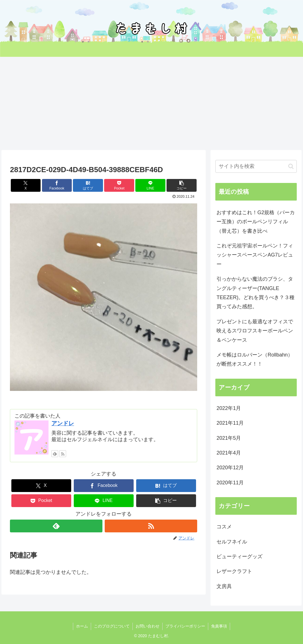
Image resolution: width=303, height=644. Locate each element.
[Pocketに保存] (119, 185)
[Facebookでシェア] (57, 185)
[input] (256, 166)
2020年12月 (230, 468)
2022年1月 (229, 408)
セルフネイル (232, 542)
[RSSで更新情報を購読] (63, 454)
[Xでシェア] (26, 185)
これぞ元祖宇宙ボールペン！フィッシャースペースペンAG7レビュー (255, 255)
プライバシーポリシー (185, 626)
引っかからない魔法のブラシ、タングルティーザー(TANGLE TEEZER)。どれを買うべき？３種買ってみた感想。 (255, 293)
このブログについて (112, 626)
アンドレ (63, 423)
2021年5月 (229, 438)
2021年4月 (229, 453)
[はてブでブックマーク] (88, 185)
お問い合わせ (148, 626)
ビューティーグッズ (239, 557)
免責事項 (219, 626)
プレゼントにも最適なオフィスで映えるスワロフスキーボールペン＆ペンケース (255, 331)
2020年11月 (230, 483)
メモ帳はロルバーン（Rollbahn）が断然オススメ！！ (255, 359)
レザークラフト (234, 571)
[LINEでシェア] (150, 185)
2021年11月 (230, 423)
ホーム (82, 626)
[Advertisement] (152, 103)
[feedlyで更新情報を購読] (55, 454)
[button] (182, 185)
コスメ (224, 527)
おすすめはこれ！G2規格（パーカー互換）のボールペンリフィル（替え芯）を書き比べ (256, 222)
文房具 (224, 586)
